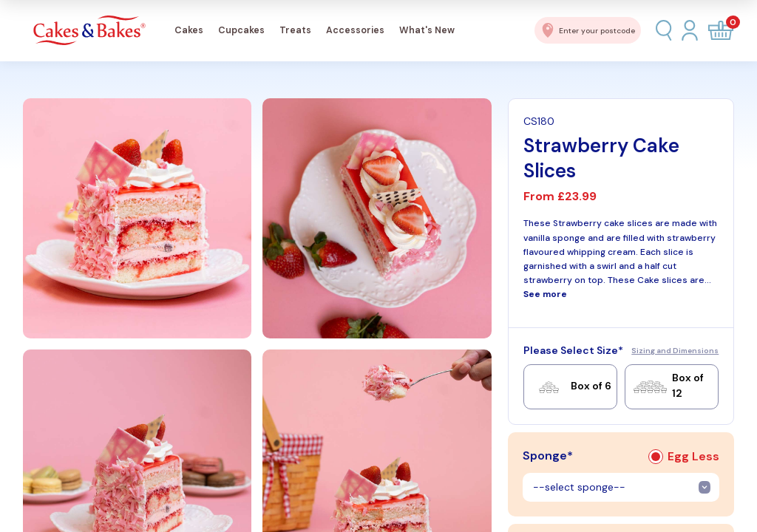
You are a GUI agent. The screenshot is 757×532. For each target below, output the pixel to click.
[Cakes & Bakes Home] (89, 31)
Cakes (189, 30)
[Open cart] (721, 30)
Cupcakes (241, 30)
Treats (295, 30)
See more (545, 294)
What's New (427, 30)
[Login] (690, 30)
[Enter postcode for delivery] (588, 30)
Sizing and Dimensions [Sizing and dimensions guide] (675, 351)
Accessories (355, 30)
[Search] (664, 30)
